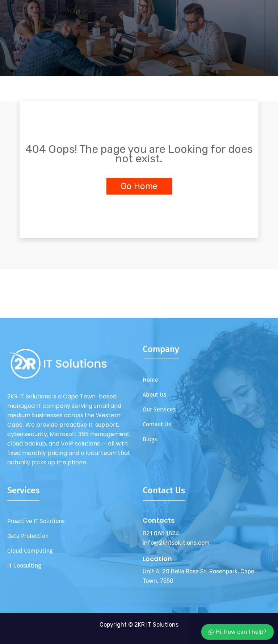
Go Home (139, 186)
